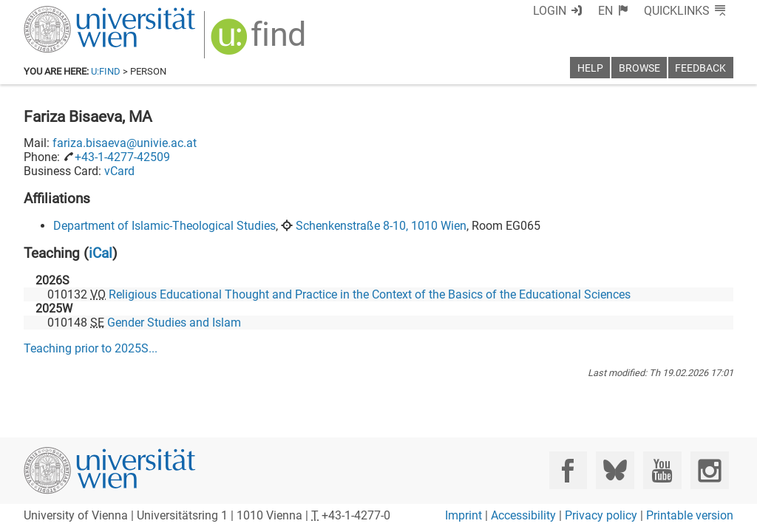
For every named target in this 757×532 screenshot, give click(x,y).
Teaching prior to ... (91, 348)
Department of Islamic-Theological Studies (164, 226)
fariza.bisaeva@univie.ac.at (125, 143)
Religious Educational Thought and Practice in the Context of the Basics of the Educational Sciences (370, 294)
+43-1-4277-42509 (122, 157)
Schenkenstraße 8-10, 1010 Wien (381, 226)
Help (590, 68)
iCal (101, 253)
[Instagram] (709, 470)
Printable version (690, 515)
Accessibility (523, 515)
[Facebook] (568, 470)
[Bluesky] (615, 470)
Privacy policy (601, 515)
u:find (106, 71)
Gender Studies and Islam (174, 323)
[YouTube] (662, 470)
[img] (260, 42)
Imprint (464, 515)
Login (550, 11)
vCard (119, 171)
